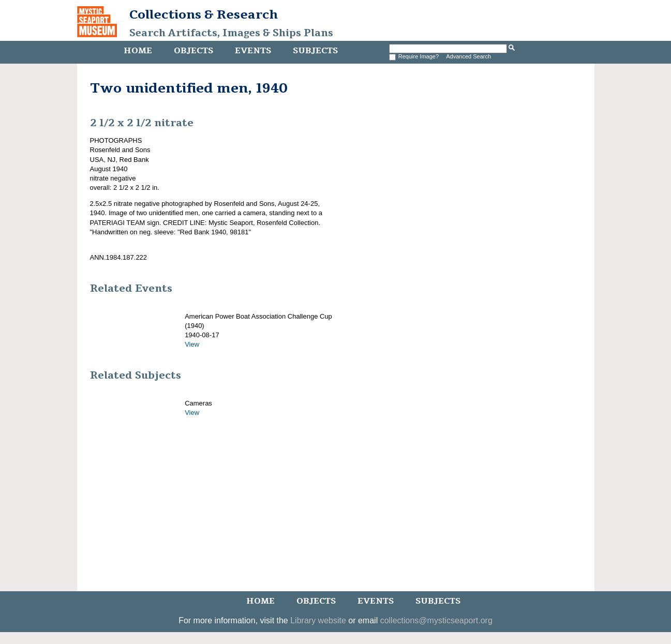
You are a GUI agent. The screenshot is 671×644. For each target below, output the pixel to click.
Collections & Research (204, 14)
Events (253, 51)
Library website (318, 620)
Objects (193, 51)
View (192, 344)
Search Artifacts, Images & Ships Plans (231, 33)
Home (138, 51)
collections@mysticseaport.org (436, 620)
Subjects (315, 51)
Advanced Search (468, 56)
